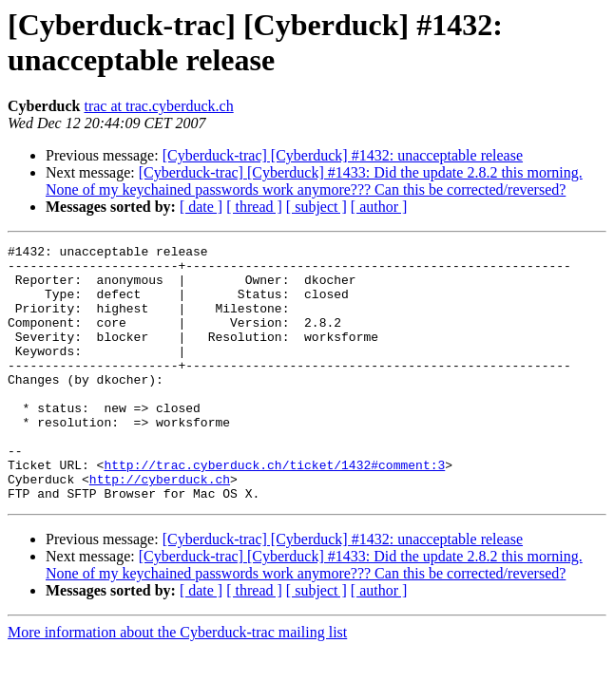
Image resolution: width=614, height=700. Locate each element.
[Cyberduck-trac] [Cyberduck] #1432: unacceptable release (343, 155)
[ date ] (201, 207)
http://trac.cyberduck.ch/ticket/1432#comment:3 (274, 510)
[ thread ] (254, 207)
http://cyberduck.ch (160, 527)
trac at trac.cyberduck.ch (158, 106)
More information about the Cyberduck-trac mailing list (177, 683)
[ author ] (379, 207)
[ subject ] (317, 207)
